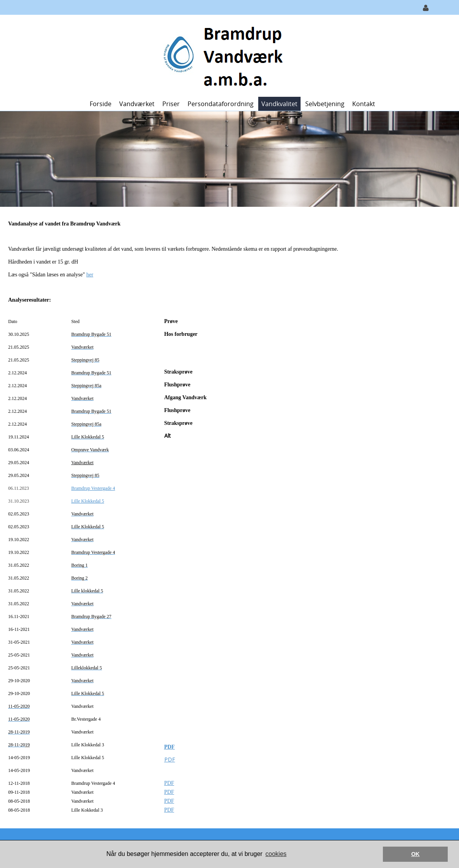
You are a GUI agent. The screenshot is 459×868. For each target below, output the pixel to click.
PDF (170, 747)
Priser (171, 104)
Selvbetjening (325, 104)
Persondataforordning (221, 104)
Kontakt (364, 104)
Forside (101, 104)
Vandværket (137, 104)
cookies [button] (276, 854)
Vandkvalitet (279, 104)
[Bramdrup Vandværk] (227, 55)
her (90, 275)
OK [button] (416, 854)
